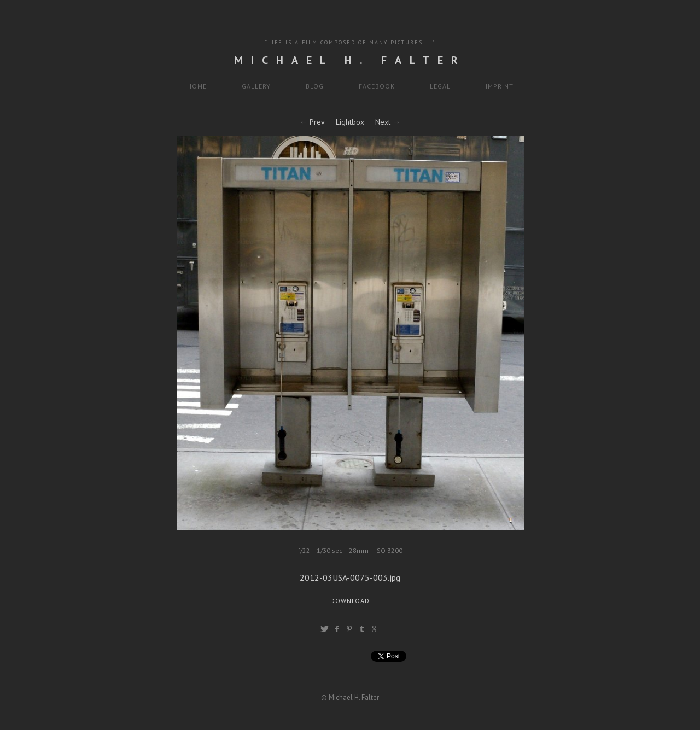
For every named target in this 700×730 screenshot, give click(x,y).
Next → (388, 122)
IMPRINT (500, 86)
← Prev (312, 122)
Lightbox (350, 122)
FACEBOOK (377, 86)
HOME (197, 86)
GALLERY (256, 86)
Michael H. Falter (350, 60)
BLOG (315, 86)
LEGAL (440, 86)
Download (350, 601)
